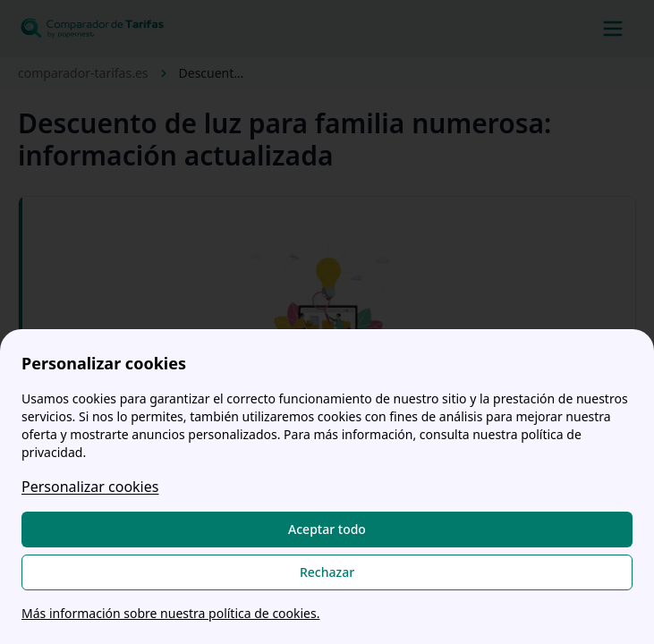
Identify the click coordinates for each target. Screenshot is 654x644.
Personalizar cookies (90, 487)
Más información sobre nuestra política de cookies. (170, 613)
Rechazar (327, 572)
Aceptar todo (327, 529)
